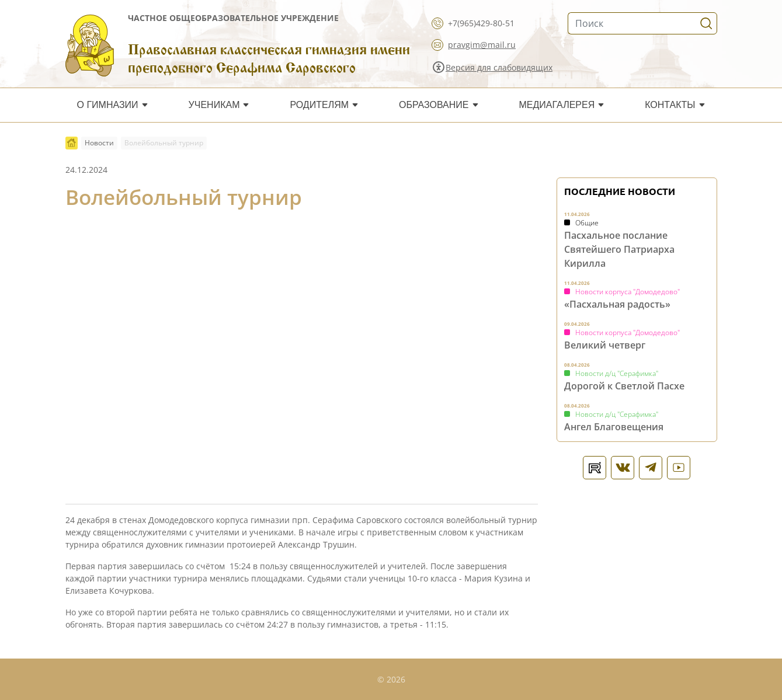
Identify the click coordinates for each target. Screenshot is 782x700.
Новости (99, 143)
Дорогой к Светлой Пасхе (624, 386)
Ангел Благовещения (614, 427)
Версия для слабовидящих (499, 67)
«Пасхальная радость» (617, 304)
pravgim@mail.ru (482, 45)
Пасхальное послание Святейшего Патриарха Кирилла (619, 249)
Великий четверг (605, 345)
